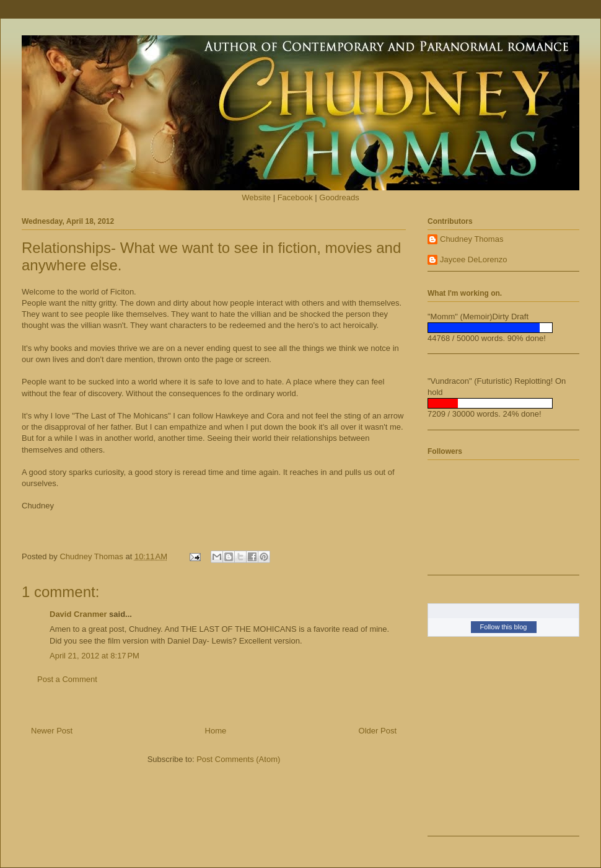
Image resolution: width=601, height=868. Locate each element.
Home (216, 731)
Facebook (295, 197)
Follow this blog (504, 627)
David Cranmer (78, 614)
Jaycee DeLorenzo (473, 259)
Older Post (378, 731)
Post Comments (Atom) (238, 759)
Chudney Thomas (472, 239)
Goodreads (339, 197)
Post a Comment (67, 679)
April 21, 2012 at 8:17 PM (94, 656)
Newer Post (52, 731)
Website (256, 197)
